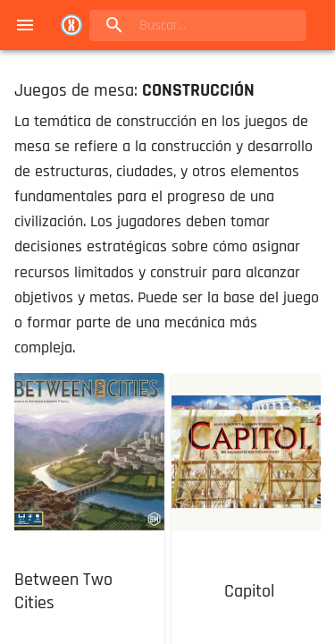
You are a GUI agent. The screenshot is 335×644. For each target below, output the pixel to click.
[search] (198, 25)
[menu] (25, 25)
